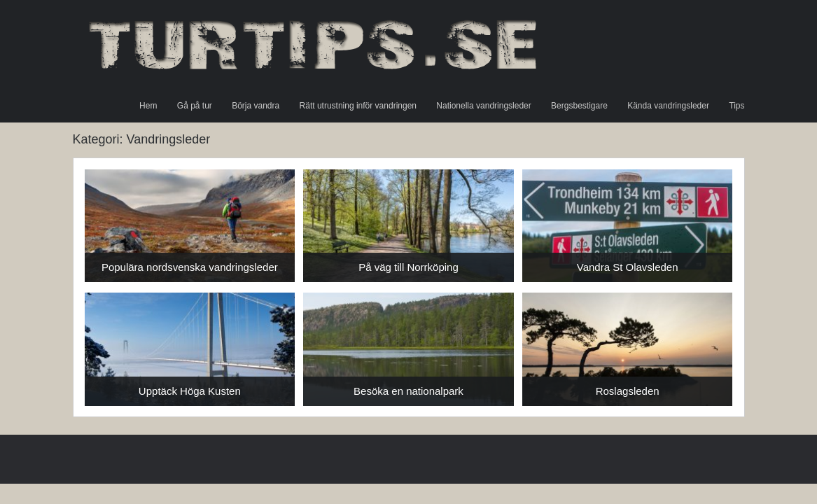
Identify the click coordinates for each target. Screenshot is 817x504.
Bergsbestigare (579, 106)
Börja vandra (256, 106)
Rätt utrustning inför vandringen (358, 106)
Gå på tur (195, 106)
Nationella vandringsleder (483, 106)
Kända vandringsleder (668, 106)
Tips (736, 106)
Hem (148, 106)
